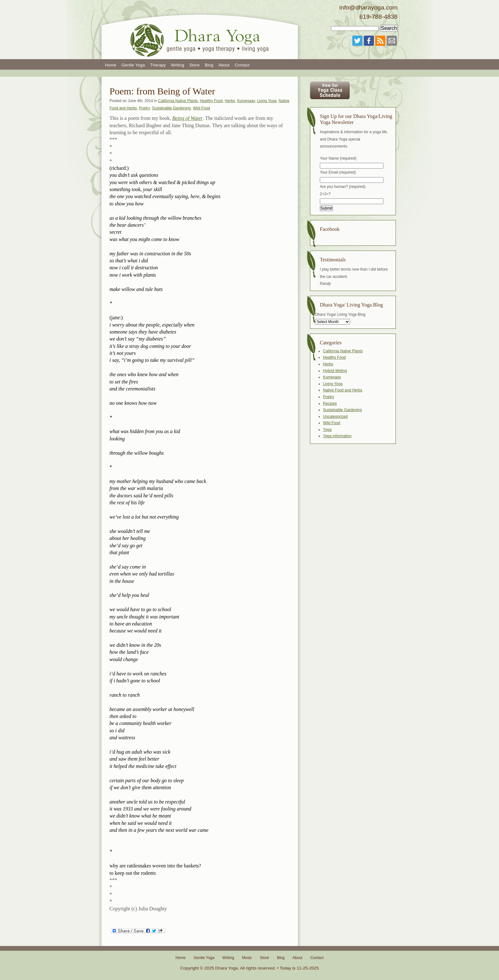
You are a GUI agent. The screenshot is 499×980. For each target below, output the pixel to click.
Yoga (327, 430)
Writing (178, 65)
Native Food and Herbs (343, 390)
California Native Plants (178, 101)
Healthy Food (211, 101)
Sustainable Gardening (171, 108)
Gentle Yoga (133, 65)
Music (247, 958)
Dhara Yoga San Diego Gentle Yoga (200, 30)
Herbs (230, 101)
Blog (209, 65)
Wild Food (201, 108)
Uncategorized (335, 417)
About (224, 65)
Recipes (330, 404)
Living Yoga (267, 101)
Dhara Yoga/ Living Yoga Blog (340, 314)
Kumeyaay (246, 101)
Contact (242, 65)
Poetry (144, 108)
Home (111, 65)
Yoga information (337, 436)
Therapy (158, 65)
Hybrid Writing (335, 371)
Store (194, 65)
